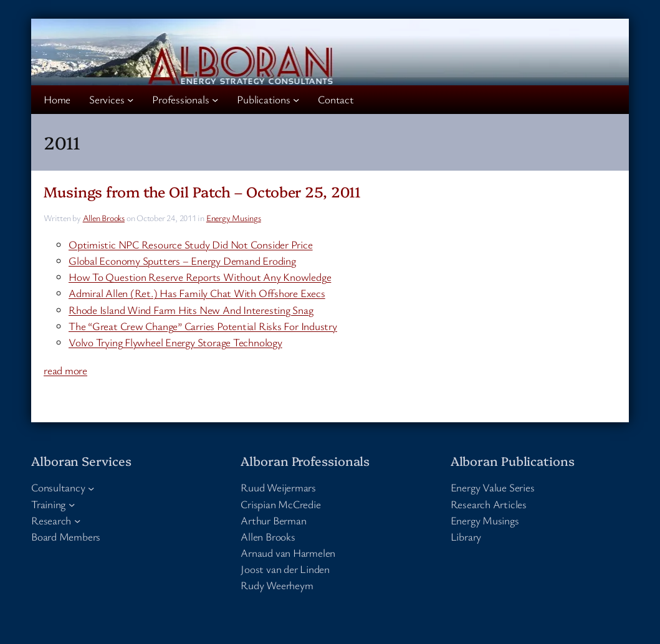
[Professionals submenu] (215, 100)
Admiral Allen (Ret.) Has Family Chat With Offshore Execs (197, 293)
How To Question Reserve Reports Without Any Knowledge (200, 277)
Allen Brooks (104, 218)
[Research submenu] (77, 521)
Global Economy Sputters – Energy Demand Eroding (182, 261)
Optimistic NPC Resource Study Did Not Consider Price (191, 244)
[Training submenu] (72, 504)
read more (65, 370)
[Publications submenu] (296, 100)
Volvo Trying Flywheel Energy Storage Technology (175, 342)
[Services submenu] (130, 100)
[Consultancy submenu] (91, 488)
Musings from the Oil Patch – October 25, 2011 (202, 191)
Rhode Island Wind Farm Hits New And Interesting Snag (191, 310)
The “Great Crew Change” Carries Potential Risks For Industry (203, 326)
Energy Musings (234, 218)
